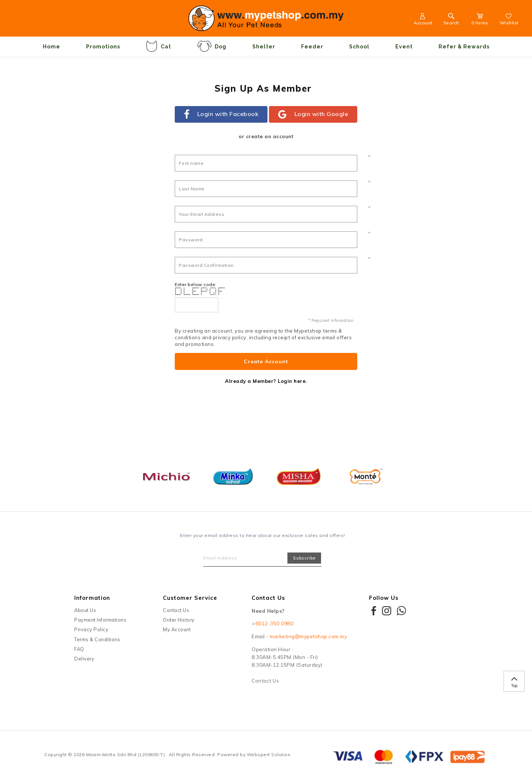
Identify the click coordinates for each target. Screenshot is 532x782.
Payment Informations (100, 620)
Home (52, 47)
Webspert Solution (269, 754)
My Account (177, 629)
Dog (212, 46)
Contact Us (176, 610)
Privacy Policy (91, 629)
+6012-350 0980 (272, 623)
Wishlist (509, 20)
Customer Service (190, 598)
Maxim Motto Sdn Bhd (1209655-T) (126, 754)
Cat (158, 46)
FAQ (79, 649)
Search (451, 20)
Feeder (312, 47)
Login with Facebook (221, 115)
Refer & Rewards (464, 47)
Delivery (84, 659)
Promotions (103, 47)
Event (404, 47)
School (359, 47)
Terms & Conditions (97, 639)
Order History (179, 620)
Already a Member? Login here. (266, 381)
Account (423, 20)
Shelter (264, 47)
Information (92, 598)
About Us (85, 610)
